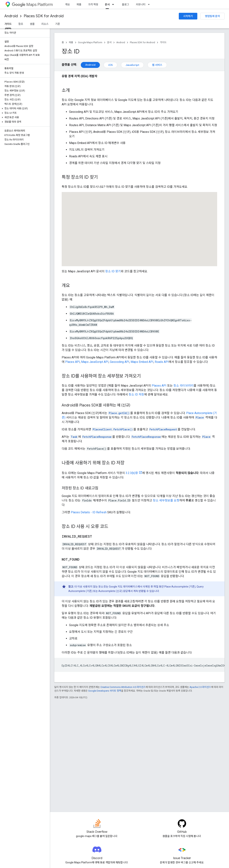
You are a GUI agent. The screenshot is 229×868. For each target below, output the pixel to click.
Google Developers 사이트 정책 (105, 691)
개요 (67, 4)
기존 (58, 24)
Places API (73, 362)
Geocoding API (120, 362)
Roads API (162, 362)
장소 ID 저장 (136, 394)
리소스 (45, 24)
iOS (110, 65)
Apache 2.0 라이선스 (200, 687)
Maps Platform (32, 5)
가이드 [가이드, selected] (8, 24)
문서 (109, 42)
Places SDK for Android (44, 16)
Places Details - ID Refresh (89, 512)
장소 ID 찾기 (113, 271)
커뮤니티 (141, 4)
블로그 (126, 4)
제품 (79, 4)
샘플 (32, 24)
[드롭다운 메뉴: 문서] (114, 4)
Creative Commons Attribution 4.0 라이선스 (123, 687)
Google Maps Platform (90, 42)
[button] (24, 109)
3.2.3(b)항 (132, 473)
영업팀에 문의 (212, 16)
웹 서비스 (157, 65)
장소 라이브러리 (184, 386)
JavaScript (132, 65)
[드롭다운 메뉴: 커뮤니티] (150, 4)
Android (11, 16)
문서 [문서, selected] (107, 4)
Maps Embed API (142, 362)
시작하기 (188, 16)
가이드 (163, 42)
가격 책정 (93, 4)
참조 (21, 24)
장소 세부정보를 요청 (166, 500)
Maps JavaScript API (95, 362)
